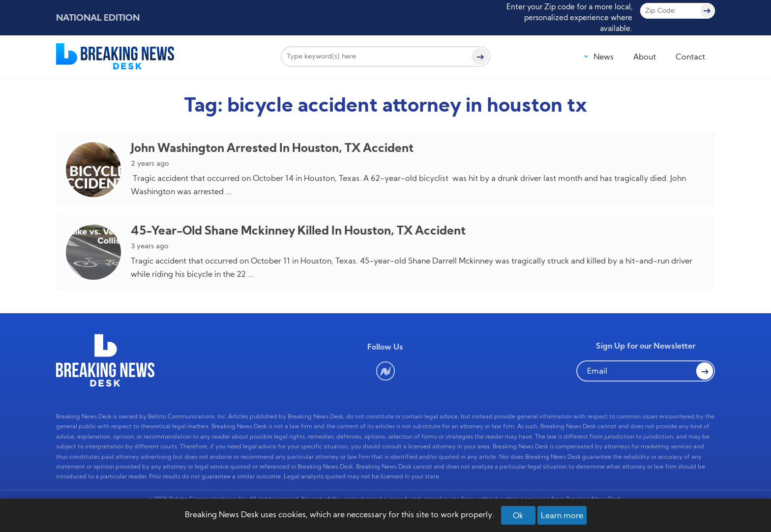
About (645, 57)
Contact (690, 57)
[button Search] (705, 371)
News (604, 57)
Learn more (562, 515)
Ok (518, 515)
